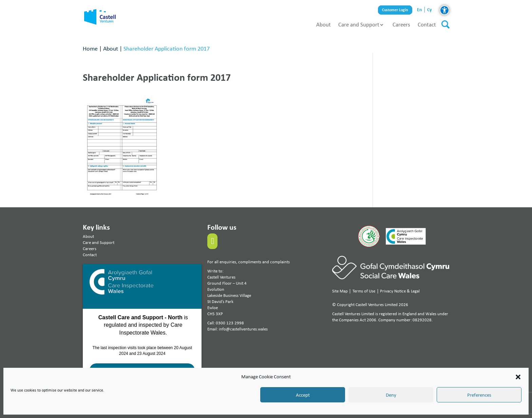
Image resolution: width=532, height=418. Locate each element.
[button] (518, 377)
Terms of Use (364, 291)
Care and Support (359, 24)
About (324, 24)
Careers (401, 24)
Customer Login (395, 10)
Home (90, 48)
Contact (427, 24)
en (420, 10)
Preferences (479, 395)
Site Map (340, 291)
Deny (391, 395)
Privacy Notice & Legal (400, 291)
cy (430, 10)
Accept (303, 395)
